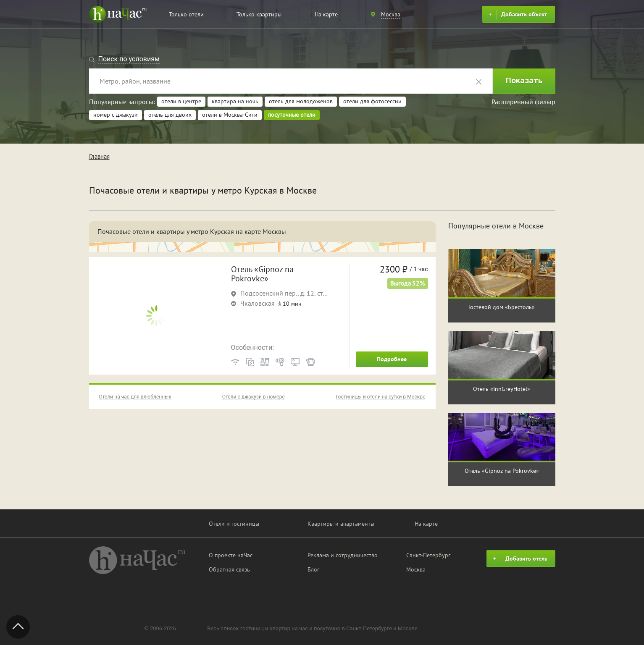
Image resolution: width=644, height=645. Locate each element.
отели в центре (181, 101)
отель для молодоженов (301, 101)
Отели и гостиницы (234, 524)
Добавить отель (519, 559)
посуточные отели (292, 115)
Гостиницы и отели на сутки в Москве (380, 397)
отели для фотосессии (372, 101)
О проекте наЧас (231, 555)
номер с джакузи (116, 115)
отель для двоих (170, 115)
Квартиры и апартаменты (341, 524)
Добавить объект (517, 15)
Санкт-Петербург (428, 555)
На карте (326, 14)
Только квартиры (259, 14)
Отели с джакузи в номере (254, 397)
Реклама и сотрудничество (343, 555)
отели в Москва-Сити (230, 115)
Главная (99, 156)
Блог (313, 569)
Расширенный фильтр (523, 102)
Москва (416, 569)
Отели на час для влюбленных (135, 397)
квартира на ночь (235, 101)
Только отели (186, 14)
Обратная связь (229, 569)
